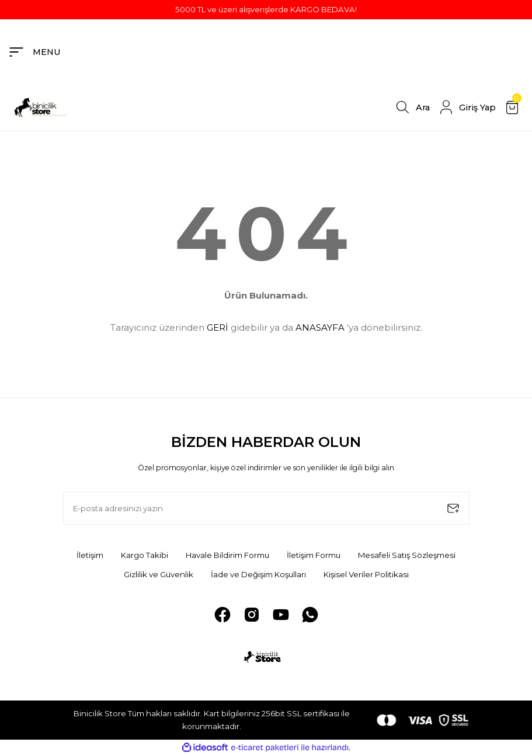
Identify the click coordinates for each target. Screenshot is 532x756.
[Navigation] (34, 52)
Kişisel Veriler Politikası (366, 574)
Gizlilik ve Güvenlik (159, 574)
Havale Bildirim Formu (227, 555)
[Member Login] (466, 107)
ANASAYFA (320, 327)
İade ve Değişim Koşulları (258, 574)
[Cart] (514, 107)
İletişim (90, 555)
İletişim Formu (314, 555)
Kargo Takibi (145, 555)
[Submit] (453, 508)
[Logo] (42, 107)
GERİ (218, 327)
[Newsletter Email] (266, 508)
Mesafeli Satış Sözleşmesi (407, 555)
